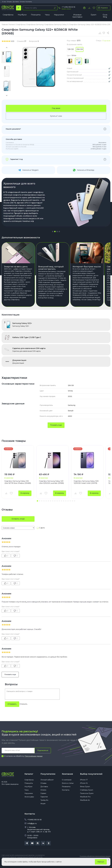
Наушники (59, 15)
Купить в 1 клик (56, 116)
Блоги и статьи (68, 789)
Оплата (22, 2)
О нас (4, 2)
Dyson (94, 15)
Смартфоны (8, 15)
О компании (67, 785)
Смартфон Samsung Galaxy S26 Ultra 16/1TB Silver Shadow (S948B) (18, 488)
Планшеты (36, 15)
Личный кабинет (47, 785)
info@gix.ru (32, 829)
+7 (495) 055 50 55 (68, 7)
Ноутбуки (22, 15)
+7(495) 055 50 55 (34, 825)
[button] (53, 232)
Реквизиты (66, 792)
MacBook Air (85, 806)
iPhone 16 (84, 789)
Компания (67, 779)
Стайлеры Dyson (87, 795)
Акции (43, 809)
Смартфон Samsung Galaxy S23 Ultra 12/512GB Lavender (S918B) (51, 488)
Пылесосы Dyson (87, 799)
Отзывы (9, 2)
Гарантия (44, 802)
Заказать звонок (66, 9)
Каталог (29, 779)
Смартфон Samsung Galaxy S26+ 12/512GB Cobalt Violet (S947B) (86, 488)
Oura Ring (105, 16)
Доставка (16, 2)
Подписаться (43, 756)
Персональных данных (34, 762)
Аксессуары (29, 802)
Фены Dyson (85, 792)
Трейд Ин (44, 806)
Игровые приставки (77, 16)
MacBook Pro (85, 802)
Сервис (43, 799)
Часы (47, 15)
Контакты (29, 2)
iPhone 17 (84, 785)
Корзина (102, 8)
